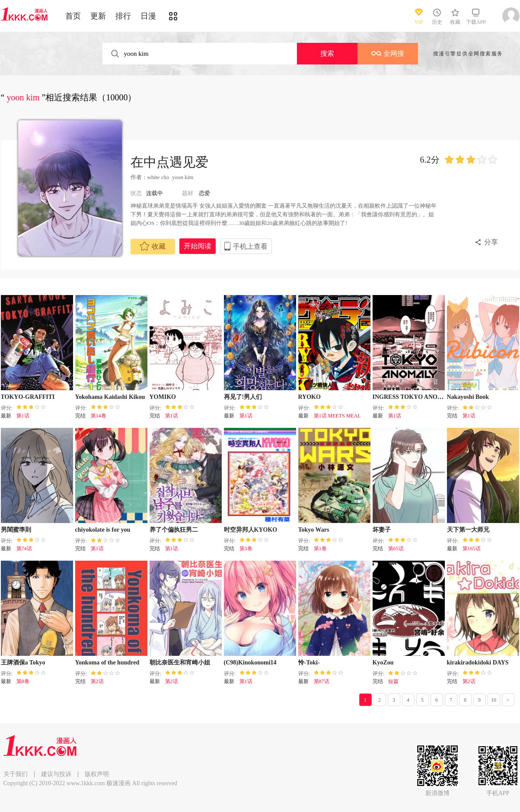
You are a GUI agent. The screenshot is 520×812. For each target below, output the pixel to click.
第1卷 (320, 549)
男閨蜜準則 (16, 530)
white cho (158, 177)
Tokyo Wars (314, 530)
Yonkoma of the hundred (107, 663)
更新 (98, 16)
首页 (73, 16)
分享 (491, 242)
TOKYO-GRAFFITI (28, 397)
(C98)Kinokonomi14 (250, 663)
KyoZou (383, 663)
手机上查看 (250, 246)
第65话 (396, 549)
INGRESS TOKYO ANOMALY (414, 397)
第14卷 (99, 416)
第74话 (24, 549)
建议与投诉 (56, 774)
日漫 (148, 16)
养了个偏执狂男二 (174, 530)
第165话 (472, 549)
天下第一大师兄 (468, 530)
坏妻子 (382, 530)
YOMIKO (163, 397)
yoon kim (183, 177)
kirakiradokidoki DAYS (478, 663)
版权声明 (97, 774)
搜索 (327, 53)
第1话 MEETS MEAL (337, 416)
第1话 (23, 416)
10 (494, 700)
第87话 (322, 681)
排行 (123, 16)
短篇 (393, 681)
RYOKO (309, 397)
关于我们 (16, 774)
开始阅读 (198, 246)
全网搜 (388, 53)
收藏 (153, 246)
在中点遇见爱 (169, 162)
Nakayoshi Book (468, 397)
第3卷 (246, 549)
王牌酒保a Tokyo (23, 663)
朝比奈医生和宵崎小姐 (180, 663)
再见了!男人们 (243, 397)
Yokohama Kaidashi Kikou (110, 397)
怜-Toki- (309, 663)
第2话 (97, 681)
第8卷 (23, 681)
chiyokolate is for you (103, 530)
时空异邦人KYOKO (251, 530)
